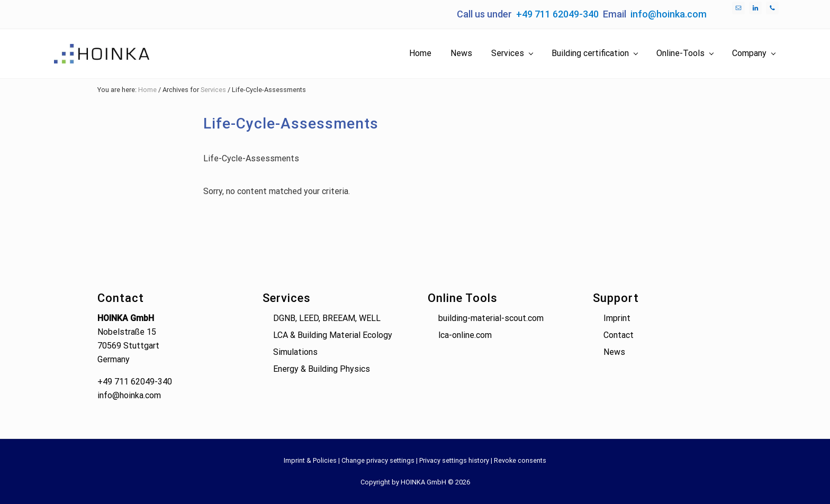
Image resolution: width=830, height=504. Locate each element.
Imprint (617, 318)
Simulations (295, 352)
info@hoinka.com (669, 14)
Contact (619, 335)
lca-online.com (465, 335)
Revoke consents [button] (520, 460)
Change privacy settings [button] (378, 460)
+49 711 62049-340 (557, 14)
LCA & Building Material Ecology (333, 335)
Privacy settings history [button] (454, 460)
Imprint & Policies (310, 460)
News (614, 352)
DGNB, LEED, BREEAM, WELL (327, 318)
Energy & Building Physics (322, 369)
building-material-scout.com (491, 318)
